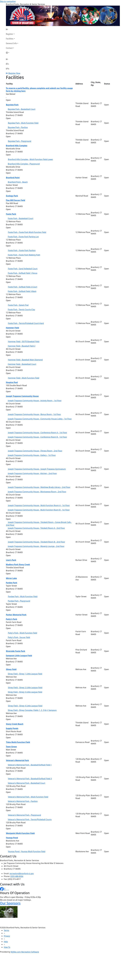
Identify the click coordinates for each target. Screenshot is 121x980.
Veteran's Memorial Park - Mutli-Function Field (28, 797)
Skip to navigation (8, 1)
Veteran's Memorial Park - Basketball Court (26, 783)
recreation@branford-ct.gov (22, 874)
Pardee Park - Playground (19, 601)
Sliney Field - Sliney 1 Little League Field (25, 674)
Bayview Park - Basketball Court (22, 109)
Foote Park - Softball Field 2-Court (23, 287)
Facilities (10, 39)
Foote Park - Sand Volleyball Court (23, 269)
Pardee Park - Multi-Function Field (23, 596)
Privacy (7, 936)
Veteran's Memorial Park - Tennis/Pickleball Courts (30, 819)
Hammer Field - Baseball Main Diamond (25, 360)
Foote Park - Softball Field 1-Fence (23, 273)
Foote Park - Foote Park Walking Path (24, 255)
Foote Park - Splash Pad (18, 305)
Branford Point (13, 178)
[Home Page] (12, 29)
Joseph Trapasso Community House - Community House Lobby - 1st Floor (40, 419)
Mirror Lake (11, 578)
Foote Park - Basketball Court (21, 218)
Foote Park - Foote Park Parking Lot (23, 237)
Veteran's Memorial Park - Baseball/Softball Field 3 (30, 779)
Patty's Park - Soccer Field (19, 637)
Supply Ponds (12, 728)
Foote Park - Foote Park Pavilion (22, 250)
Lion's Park (11, 560)
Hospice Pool (12, 382)
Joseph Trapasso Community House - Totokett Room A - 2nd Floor (36, 528)
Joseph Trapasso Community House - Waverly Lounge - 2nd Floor (36, 546)
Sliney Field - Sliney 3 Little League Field (25, 692)
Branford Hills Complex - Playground (24, 164)
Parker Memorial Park (16, 615)
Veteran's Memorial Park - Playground (24, 815)
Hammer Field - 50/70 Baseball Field (24, 341)
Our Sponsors (10, 903)
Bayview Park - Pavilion (18, 127)
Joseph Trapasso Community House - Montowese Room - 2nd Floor (37, 492)
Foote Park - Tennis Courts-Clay (21, 310)
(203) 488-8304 (17, 876)
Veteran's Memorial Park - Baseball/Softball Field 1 (30, 765)
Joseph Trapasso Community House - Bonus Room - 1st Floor (34, 414)
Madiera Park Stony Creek (18, 564)
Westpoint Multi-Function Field (20, 833)
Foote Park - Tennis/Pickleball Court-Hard (26, 323)
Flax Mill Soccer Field (16, 200)
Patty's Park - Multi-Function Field (23, 633)
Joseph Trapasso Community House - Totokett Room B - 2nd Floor (36, 542)
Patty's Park (12, 619)
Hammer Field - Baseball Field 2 (22, 346)
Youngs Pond (12, 838)
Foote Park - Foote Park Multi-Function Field (27, 232)
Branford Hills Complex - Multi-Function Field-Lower (30, 159)
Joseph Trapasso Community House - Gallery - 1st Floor (32, 455)
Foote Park (11, 214)
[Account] (12, 53)
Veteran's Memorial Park (18, 760)
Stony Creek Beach (15, 724)
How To (7, 947)
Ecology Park (12, 196)
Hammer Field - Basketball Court (22, 364)
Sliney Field (11, 669)
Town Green (11, 747)
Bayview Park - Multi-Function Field (23, 123)
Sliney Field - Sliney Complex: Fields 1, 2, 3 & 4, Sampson (32, 710)
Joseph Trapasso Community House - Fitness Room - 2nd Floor (35, 451)
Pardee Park (12, 583)
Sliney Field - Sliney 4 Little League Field (25, 706)
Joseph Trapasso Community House (22, 396)
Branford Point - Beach (18, 182)
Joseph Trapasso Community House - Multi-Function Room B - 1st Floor (39, 510)
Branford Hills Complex (17, 146)
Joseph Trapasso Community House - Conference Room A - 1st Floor (38, 433)
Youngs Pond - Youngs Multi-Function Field (27, 851)
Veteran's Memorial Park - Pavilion (23, 801)
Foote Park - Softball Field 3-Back (22, 291)
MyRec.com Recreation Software (25, 952)
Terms (6, 930)
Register (10, 34)
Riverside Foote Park (16, 651)
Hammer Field (12, 328)
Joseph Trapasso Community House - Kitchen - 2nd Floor (32, 473)
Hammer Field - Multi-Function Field (24, 378)
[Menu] (8, 69)
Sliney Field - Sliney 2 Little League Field (25, 688)
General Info (11, 43)
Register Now (14, 73)
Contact (9, 48)
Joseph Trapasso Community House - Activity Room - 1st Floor (35, 401)
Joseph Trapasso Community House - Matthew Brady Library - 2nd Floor (39, 487)
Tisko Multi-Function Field (18, 742)
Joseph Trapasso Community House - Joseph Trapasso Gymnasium (37, 469)
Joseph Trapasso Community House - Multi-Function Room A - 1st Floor (39, 505)
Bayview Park (12, 105)
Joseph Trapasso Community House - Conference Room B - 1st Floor (37, 437)
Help (6, 942)
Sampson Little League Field (19, 656)
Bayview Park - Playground (20, 141)
